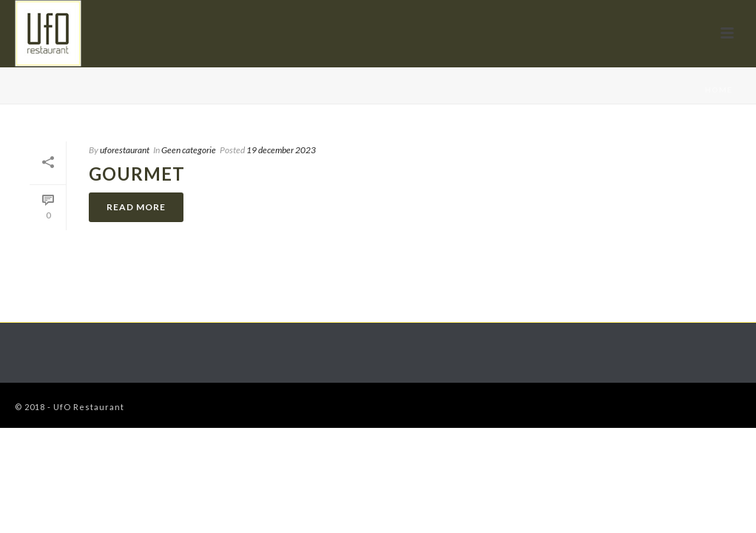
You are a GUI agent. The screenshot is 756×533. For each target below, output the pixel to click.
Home (719, 90)
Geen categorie (189, 150)
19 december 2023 (281, 150)
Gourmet (137, 174)
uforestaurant (125, 150)
